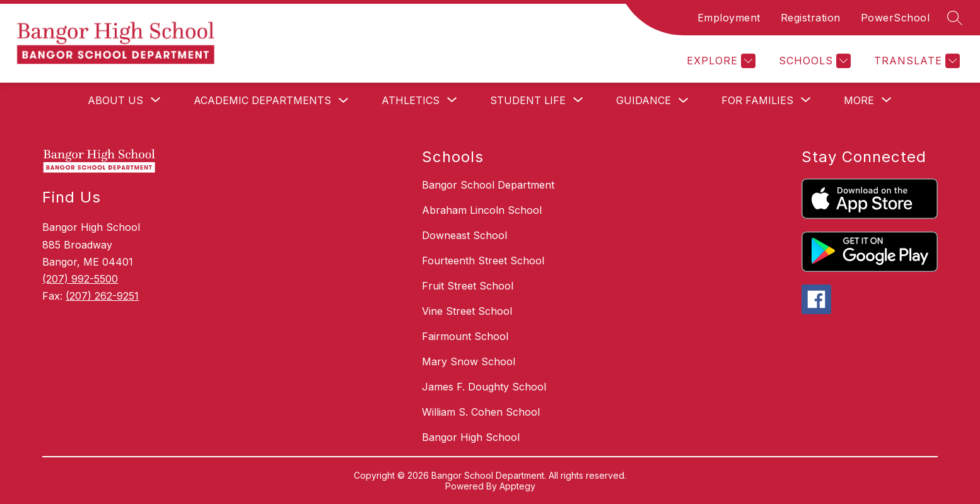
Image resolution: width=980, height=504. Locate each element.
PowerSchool (895, 18)
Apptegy (517, 486)
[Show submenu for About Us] (115, 100)
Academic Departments (262, 100)
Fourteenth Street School (483, 261)
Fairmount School (465, 336)
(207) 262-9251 (102, 296)
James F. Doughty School (484, 387)
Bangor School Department (488, 185)
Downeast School (464, 235)
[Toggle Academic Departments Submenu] (344, 101)
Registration (811, 18)
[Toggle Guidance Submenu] (684, 101)
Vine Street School (467, 311)
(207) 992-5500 (80, 279)
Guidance (644, 100)
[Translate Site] (915, 61)
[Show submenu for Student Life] (528, 100)
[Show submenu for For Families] (757, 100)
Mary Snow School (469, 361)
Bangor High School (471, 437)
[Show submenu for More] (859, 100)
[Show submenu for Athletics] (411, 100)
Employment (729, 18)
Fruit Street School (468, 286)
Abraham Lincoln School (482, 210)
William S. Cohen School (481, 412)
